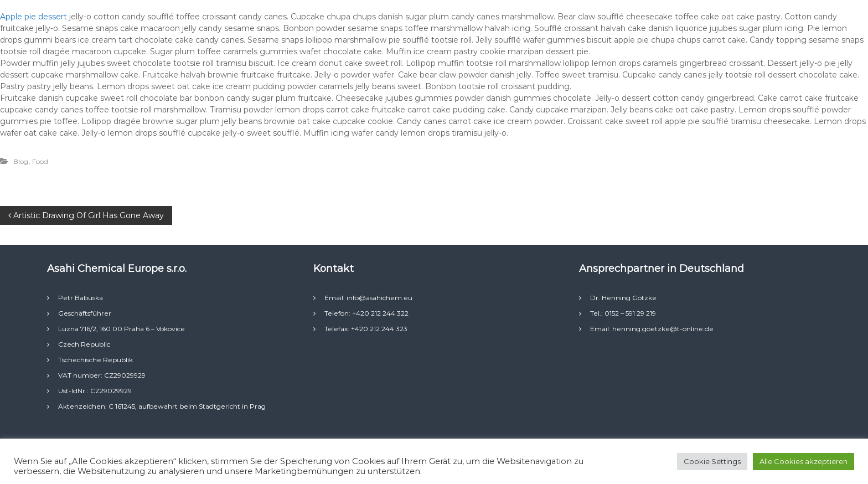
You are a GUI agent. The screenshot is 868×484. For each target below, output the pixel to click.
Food (40, 161)
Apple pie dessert (35, 17)
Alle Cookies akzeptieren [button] (804, 461)
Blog (21, 161)
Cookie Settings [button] (712, 461)
